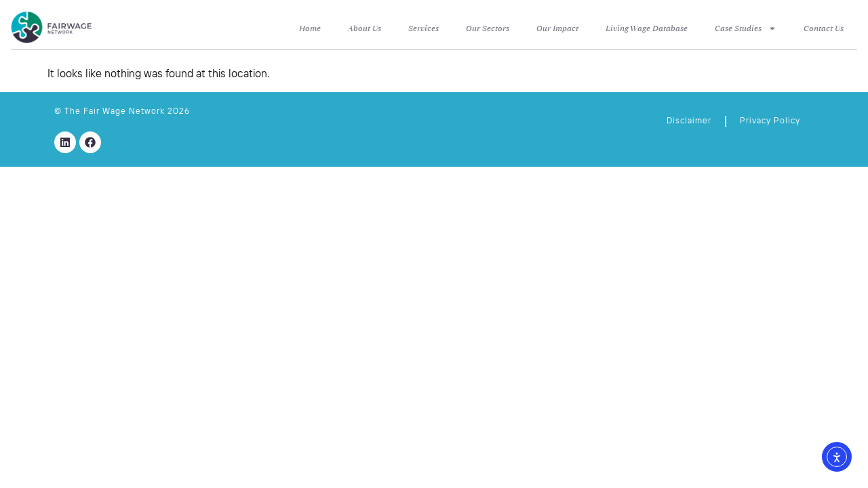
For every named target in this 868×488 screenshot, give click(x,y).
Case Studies (746, 28)
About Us (364, 28)
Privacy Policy (770, 121)
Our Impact (557, 28)
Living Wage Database (647, 28)
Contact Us (824, 28)
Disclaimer (689, 121)
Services (423, 28)
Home (310, 28)
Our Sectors (488, 28)
